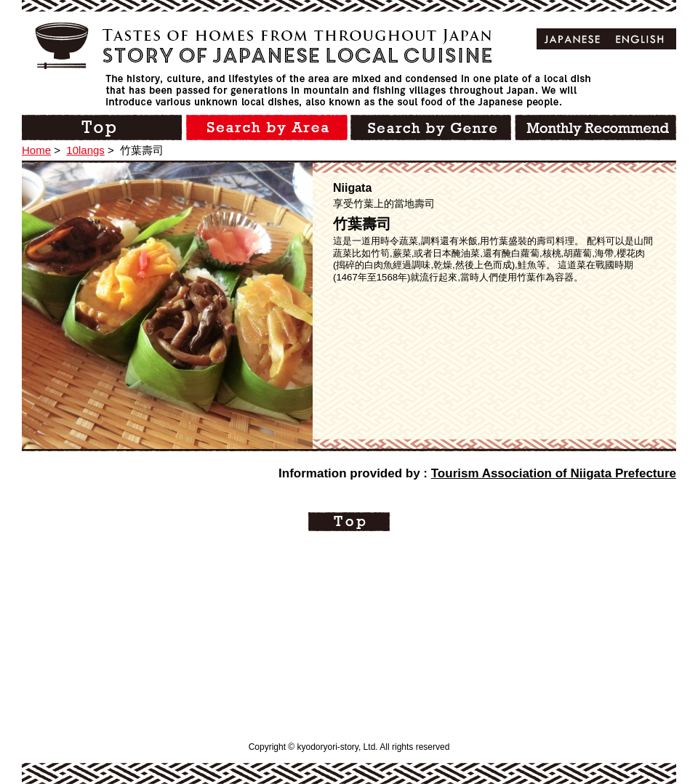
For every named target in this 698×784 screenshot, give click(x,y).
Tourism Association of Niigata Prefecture (554, 473)
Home (36, 150)
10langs (85, 150)
